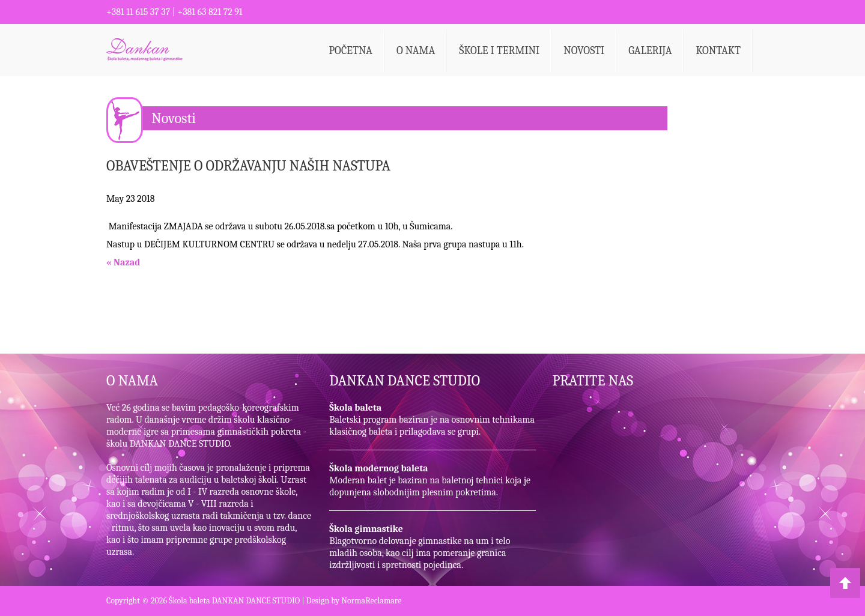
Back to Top (845, 583)
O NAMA (132, 381)
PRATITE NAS (593, 381)
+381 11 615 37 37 (138, 12)
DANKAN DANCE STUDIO (405, 381)
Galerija (650, 51)
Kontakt (718, 51)
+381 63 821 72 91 (210, 12)
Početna (351, 51)
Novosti (584, 51)
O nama (416, 51)
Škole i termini (499, 51)
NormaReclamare (371, 601)
